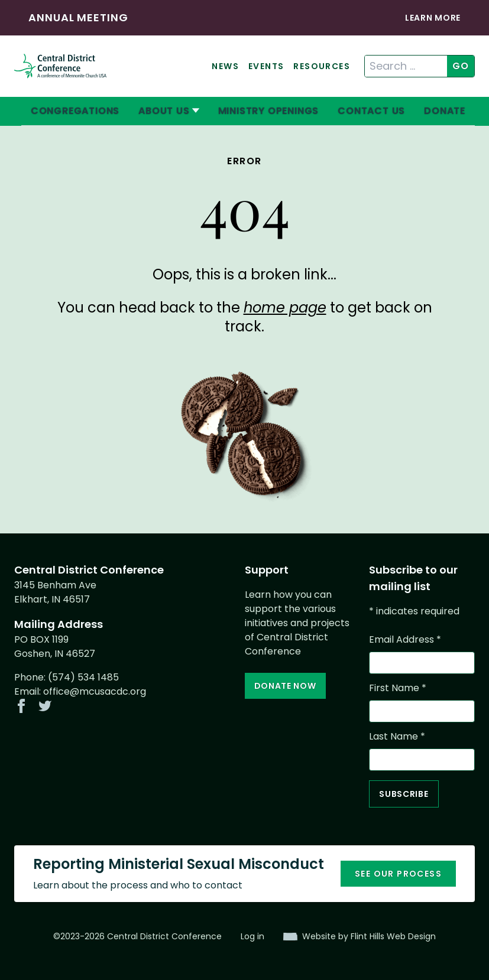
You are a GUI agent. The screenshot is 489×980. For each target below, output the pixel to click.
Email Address (405, 639)
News (225, 66)
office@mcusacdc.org (95, 691)
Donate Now (285, 686)
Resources (322, 66)
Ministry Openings (269, 111)
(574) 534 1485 (83, 677)
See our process (398, 874)
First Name (398, 688)
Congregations (75, 111)
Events (266, 66)
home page (285, 307)
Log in (252, 936)
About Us (164, 111)
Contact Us (371, 111)
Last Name (397, 736)
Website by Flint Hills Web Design (369, 936)
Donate (445, 111)
